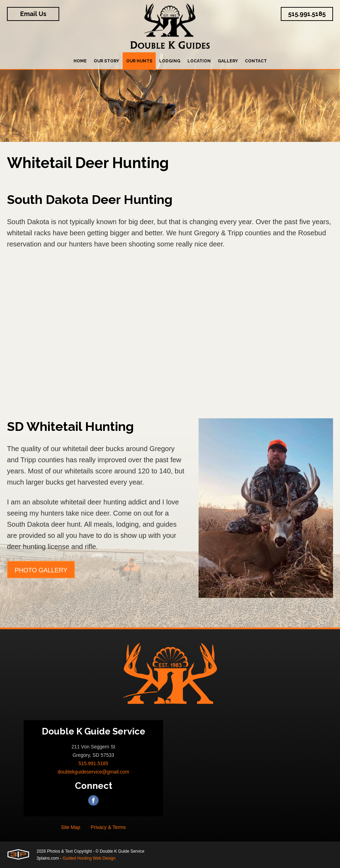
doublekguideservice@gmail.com (93, 772)
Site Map (71, 827)
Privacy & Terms (108, 827)
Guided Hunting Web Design (89, 858)
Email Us (33, 14)
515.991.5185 (307, 14)
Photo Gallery (41, 570)
